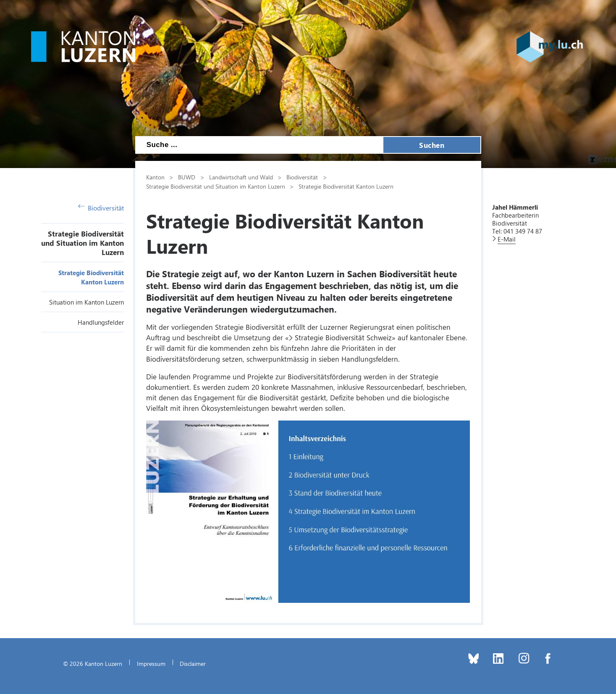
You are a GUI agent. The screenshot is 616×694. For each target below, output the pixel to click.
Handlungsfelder (101, 322)
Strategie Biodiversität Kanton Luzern (346, 186)
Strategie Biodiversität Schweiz (343, 337)
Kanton (155, 177)
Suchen (432, 145)
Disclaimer (193, 663)
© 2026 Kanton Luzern (93, 663)
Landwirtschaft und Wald (241, 177)
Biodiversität (101, 208)
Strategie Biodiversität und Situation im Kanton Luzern (83, 243)
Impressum (151, 663)
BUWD (187, 177)
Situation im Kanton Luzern (87, 302)
